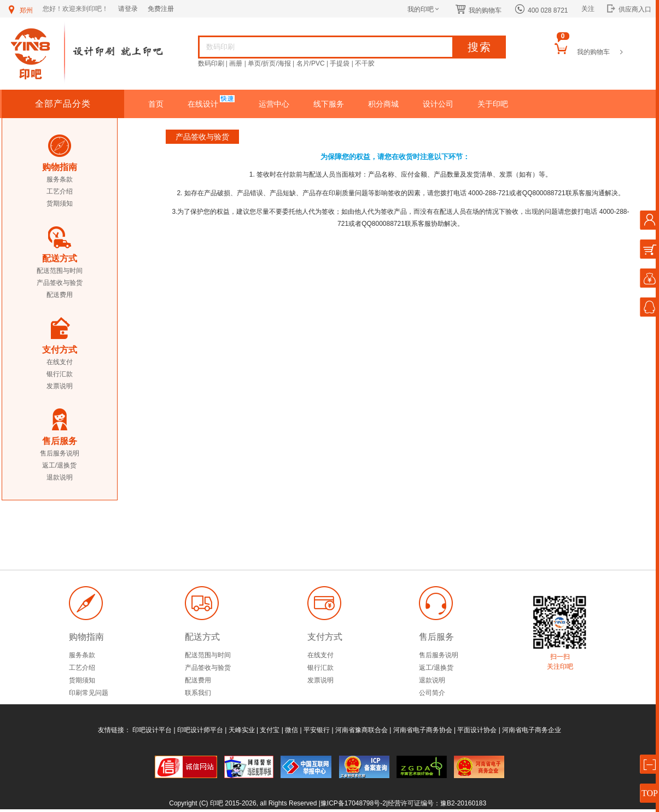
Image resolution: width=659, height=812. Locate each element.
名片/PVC (311, 63)
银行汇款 (60, 374)
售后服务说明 (60, 453)
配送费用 (60, 295)
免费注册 (161, 9)
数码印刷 (211, 63)
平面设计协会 (477, 730)
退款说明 (60, 477)
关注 (588, 9)
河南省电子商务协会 (423, 730)
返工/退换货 (59, 465)
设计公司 (438, 104)
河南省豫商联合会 (361, 730)
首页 (156, 104)
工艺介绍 (60, 191)
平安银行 (317, 730)
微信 (291, 730)
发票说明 (60, 386)
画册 (236, 63)
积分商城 (383, 104)
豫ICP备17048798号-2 (353, 803)
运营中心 (274, 104)
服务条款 (60, 179)
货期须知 (60, 203)
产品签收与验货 (60, 283)
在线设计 (204, 104)
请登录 (128, 9)
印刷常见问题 (89, 693)
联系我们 (198, 693)
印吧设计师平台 (200, 730)
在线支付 (60, 362)
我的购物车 (479, 10)
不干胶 (365, 63)
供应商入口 (629, 9)
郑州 (20, 10)
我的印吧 (424, 9)
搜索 (480, 47)
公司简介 (432, 693)
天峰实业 (242, 730)
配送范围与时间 (60, 271)
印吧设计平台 (152, 730)
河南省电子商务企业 (532, 730)
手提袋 (340, 63)
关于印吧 (493, 104)
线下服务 (329, 104)
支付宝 (270, 730)
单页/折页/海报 (269, 63)
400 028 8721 (541, 10)
